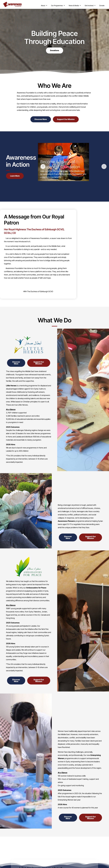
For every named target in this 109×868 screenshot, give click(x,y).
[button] (39, 4)
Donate (99, 5)
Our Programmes (53, 4)
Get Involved (85, 4)
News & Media (69, 4)
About (39, 4)
